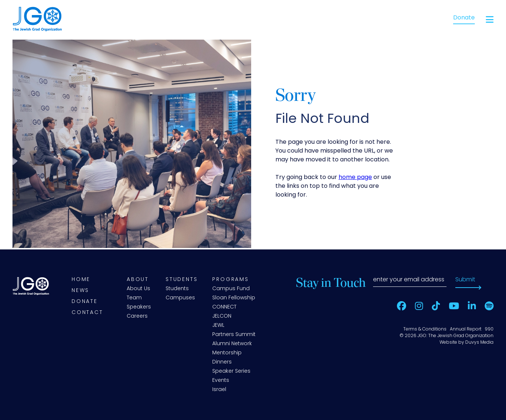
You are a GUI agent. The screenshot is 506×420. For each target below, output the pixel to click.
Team (134, 298)
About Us (138, 289)
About (138, 280)
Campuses (180, 298)
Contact (87, 313)
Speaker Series (231, 371)
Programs (230, 280)
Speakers (139, 307)
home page (355, 178)
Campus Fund (231, 289)
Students (182, 280)
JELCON (222, 316)
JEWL (218, 326)
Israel (219, 390)
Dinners (222, 362)
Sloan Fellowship (234, 298)
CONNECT (224, 307)
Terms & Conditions (425, 329)
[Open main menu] (490, 20)
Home (81, 280)
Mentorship (227, 353)
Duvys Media (479, 343)
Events (221, 381)
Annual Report (466, 329)
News (80, 291)
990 (489, 329)
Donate (464, 18)
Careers (137, 316)
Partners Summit (234, 335)
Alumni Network (232, 344)
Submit (465, 280)
